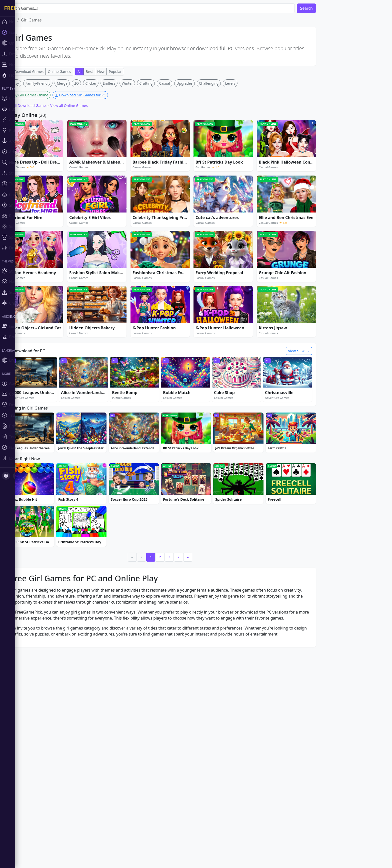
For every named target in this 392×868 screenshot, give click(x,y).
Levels (245, 83)
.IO (91, 83)
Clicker (106, 83)
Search (321, 8)
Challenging (224, 83)
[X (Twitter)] (17, 476)
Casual (179, 83)
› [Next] (194, 557)
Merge (77, 83)
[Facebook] (6, 476)
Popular (130, 72)
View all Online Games (84, 106)
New (116, 72)
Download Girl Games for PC (95, 95)
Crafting (161, 83)
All (94, 72)
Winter (142, 83)
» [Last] (203, 557)
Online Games (74, 72)
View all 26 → (314, 351)
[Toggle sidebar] (30, 458)
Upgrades (199, 83)
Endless (124, 83)
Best (104, 72)
